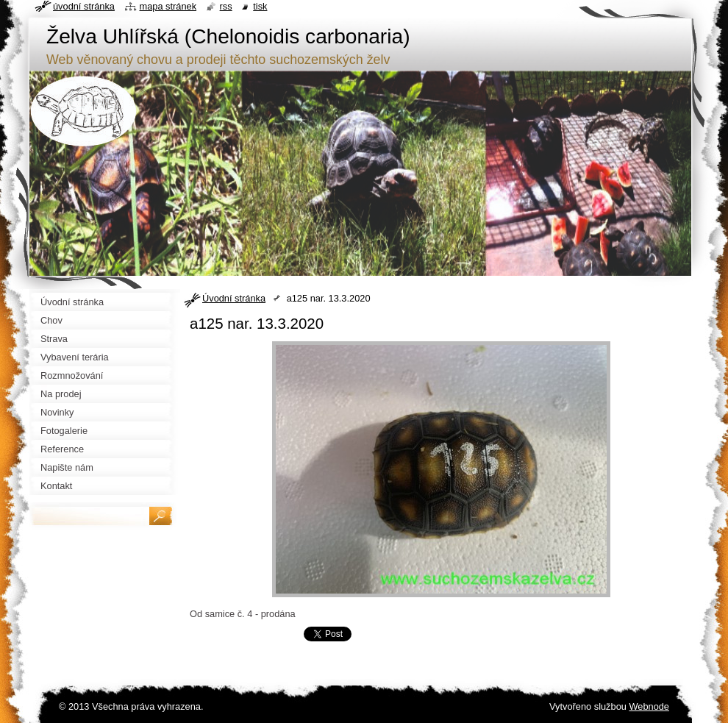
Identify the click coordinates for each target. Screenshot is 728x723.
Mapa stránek (168, 6)
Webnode (649, 706)
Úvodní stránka (234, 298)
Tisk (260, 6)
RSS (226, 6)
